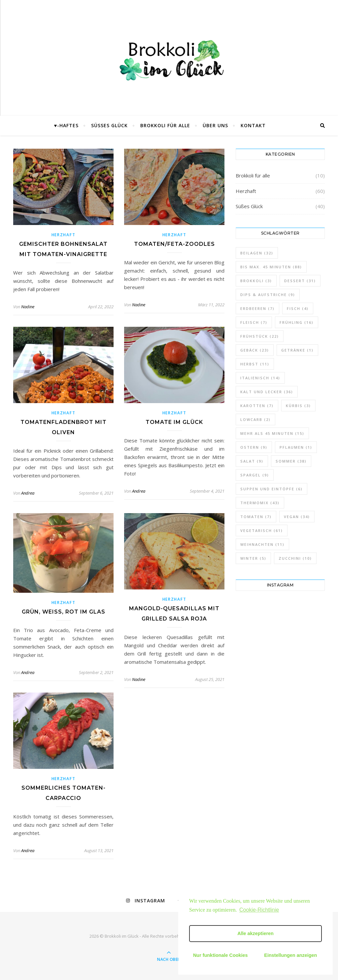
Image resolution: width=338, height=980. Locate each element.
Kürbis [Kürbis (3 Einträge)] (298, 406)
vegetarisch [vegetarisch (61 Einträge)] (262, 530)
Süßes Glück (109, 125)
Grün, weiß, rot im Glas (64, 612)
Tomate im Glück (174, 422)
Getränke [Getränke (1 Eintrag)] (297, 350)
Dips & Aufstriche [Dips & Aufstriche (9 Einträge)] (268, 295)
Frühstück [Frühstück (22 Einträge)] (260, 336)
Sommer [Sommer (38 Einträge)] (291, 461)
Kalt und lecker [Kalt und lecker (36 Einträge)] (267, 392)
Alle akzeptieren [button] (255, 933)
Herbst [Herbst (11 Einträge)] (255, 364)
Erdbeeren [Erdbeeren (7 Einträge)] (257, 308)
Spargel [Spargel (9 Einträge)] (255, 475)
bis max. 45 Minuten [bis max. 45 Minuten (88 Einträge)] (271, 267)
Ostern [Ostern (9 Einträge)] (254, 447)
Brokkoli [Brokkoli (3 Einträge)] (256, 281)
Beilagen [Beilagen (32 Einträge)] (257, 253)
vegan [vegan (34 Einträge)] (297, 517)
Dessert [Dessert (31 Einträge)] (300, 281)
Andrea (28, 493)
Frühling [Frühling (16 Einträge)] (297, 322)
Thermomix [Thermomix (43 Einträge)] (260, 503)
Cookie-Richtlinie (259, 910)
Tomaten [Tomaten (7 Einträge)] (256, 517)
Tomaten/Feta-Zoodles (174, 244)
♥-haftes (66, 125)
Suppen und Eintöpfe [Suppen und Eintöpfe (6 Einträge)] (271, 489)
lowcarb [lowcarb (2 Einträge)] (255, 419)
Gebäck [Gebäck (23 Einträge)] (255, 350)
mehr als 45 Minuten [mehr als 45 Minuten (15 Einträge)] (272, 433)
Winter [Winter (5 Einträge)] (253, 558)
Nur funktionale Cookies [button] (220, 955)
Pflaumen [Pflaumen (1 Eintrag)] (296, 447)
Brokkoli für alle (165, 125)
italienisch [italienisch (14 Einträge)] (260, 378)
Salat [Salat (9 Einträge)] (252, 461)
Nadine (28, 307)
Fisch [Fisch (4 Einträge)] (298, 308)
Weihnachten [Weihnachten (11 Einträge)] (262, 544)
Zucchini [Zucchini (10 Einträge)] (295, 558)
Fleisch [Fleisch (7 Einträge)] (254, 322)
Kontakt (253, 125)
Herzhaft (64, 235)
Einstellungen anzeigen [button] (290, 955)
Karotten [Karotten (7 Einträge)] (257, 406)
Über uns (215, 125)
